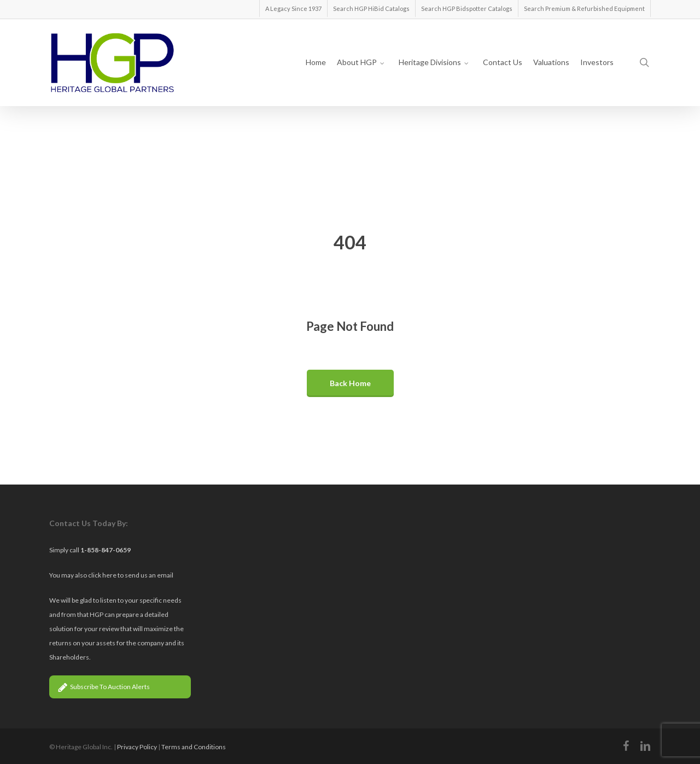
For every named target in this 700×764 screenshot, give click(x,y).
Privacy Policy (137, 747)
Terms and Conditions (194, 747)
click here (103, 575)
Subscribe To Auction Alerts (104, 687)
